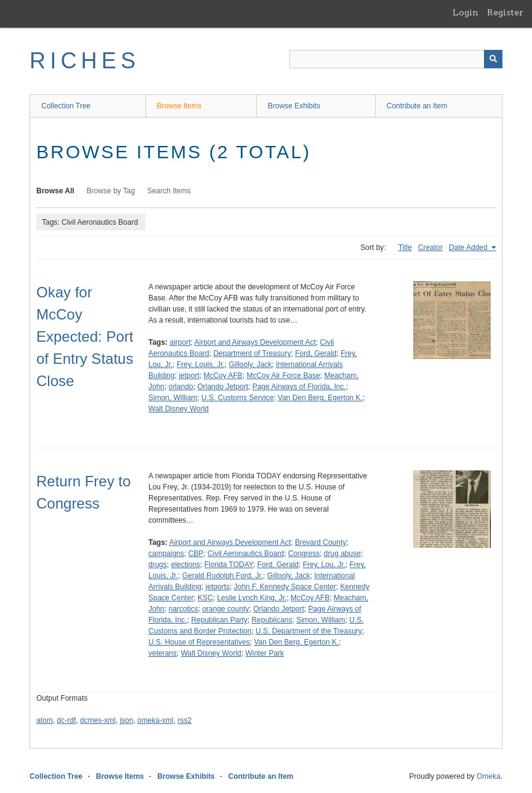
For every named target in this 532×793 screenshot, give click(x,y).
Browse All (55, 191)
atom (45, 720)
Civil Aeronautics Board (246, 553)
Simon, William (173, 398)
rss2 (184, 720)
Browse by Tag (111, 191)
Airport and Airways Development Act (255, 342)
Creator (430, 248)
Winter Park (264, 653)
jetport (189, 376)
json (126, 720)
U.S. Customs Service (237, 398)
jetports (218, 587)
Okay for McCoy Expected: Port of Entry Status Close (85, 336)
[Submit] (493, 59)
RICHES (85, 61)
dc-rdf (66, 720)
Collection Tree (66, 106)
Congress (304, 553)
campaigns (166, 553)
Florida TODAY (229, 565)
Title (405, 248)
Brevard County (320, 542)
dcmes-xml (98, 720)
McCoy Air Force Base (283, 376)
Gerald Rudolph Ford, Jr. (223, 576)
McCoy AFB (223, 376)
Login (465, 12)
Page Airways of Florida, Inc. (299, 387)
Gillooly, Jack (251, 364)
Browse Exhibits (294, 106)
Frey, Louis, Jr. (201, 364)
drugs (158, 565)
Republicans (272, 620)
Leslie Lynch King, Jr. (252, 598)
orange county (225, 609)
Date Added (469, 248)
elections (186, 565)
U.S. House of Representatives (199, 642)
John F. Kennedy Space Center (285, 587)
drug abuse (342, 553)
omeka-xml (155, 720)
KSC (205, 598)
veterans (163, 653)
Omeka (489, 776)
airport (180, 342)
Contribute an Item (417, 106)
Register (505, 12)
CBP (196, 553)
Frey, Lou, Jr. (324, 565)
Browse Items (179, 106)
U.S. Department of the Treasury (309, 631)
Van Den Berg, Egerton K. (320, 398)
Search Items (169, 191)
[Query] (396, 59)
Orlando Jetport (223, 387)
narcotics (183, 609)
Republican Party (219, 620)
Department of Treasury (252, 353)
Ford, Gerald (316, 353)
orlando (181, 387)
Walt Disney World (179, 409)
